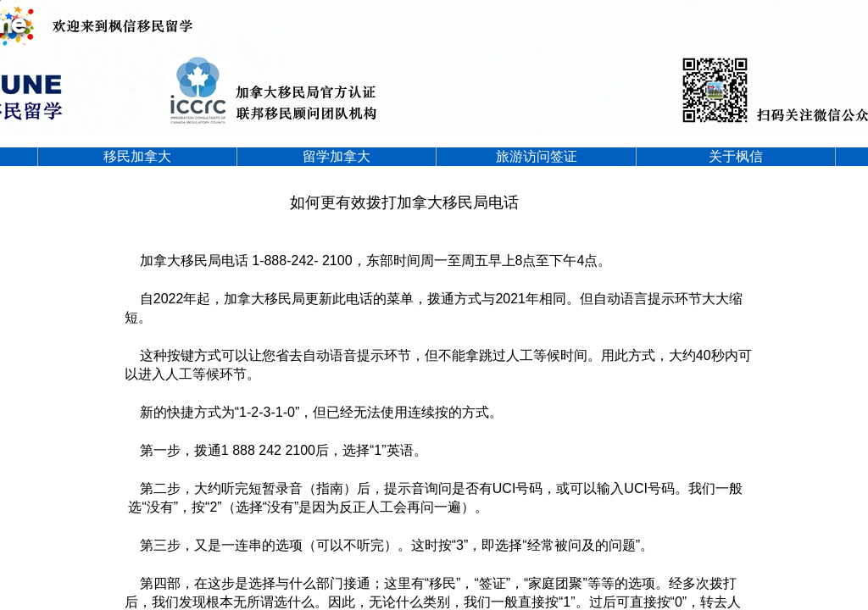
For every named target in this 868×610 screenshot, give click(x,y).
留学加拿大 (337, 156)
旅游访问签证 (537, 156)
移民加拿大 (137, 156)
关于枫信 (736, 156)
